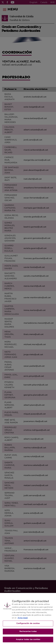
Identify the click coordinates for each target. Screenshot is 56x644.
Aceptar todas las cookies (28, 641)
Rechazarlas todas (28, 633)
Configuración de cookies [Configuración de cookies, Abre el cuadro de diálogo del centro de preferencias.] (28, 625)
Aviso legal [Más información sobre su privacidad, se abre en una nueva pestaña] (23, 619)
